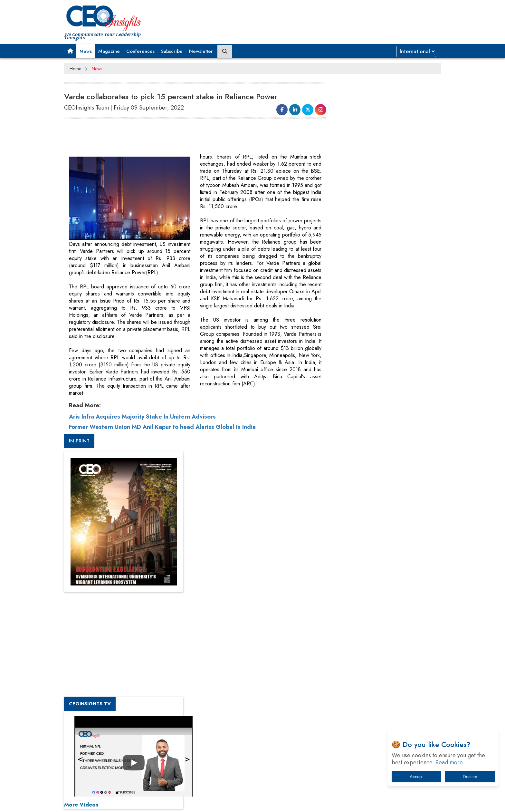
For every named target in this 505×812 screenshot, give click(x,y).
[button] (70, 51)
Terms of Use (180, 802)
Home (75, 69)
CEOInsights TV (348, 349)
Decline (470, 777)
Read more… (452, 762)
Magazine (109, 51)
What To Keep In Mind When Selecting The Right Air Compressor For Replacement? (382, 667)
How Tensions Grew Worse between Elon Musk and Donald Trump (381, 707)
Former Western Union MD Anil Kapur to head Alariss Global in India (162, 643)
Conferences (140, 51)
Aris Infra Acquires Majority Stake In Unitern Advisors (142, 632)
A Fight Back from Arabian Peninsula (369, 617)
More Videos (339, 450)
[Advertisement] (181, 137)
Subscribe (172, 51)
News (86, 51)
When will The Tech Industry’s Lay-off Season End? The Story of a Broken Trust (384, 634)
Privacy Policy (142, 802)
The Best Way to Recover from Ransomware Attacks (377, 687)
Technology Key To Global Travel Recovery (375, 650)
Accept (416, 777)
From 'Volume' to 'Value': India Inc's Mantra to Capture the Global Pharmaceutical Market (379, 600)
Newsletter (201, 51)
